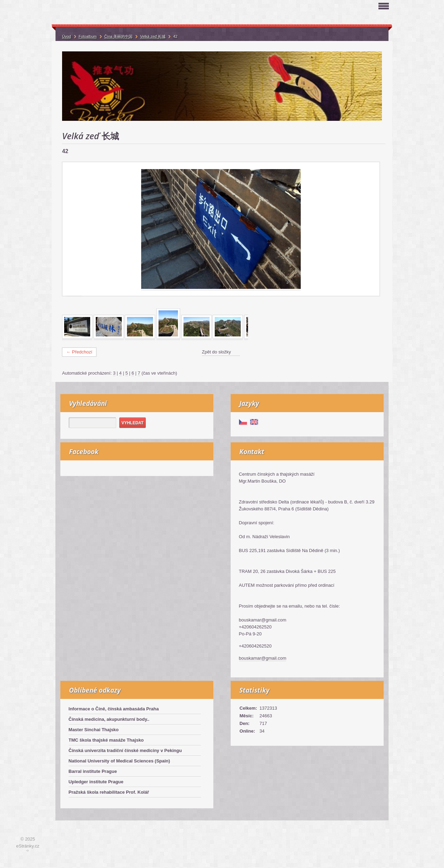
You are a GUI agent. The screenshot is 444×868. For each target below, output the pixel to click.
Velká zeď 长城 (153, 36)
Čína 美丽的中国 (118, 36)
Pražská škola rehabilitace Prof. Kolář (109, 792)
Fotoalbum (88, 36)
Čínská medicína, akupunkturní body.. (109, 719)
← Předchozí (79, 352)
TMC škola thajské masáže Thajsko (106, 740)
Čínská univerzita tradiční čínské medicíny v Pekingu (125, 750)
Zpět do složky (216, 352)
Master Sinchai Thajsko (94, 730)
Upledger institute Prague (96, 782)
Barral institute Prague (93, 771)
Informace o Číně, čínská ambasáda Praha (114, 709)
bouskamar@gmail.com (263, 658)
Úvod (67, 36)
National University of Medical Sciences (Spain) (119, 761)
